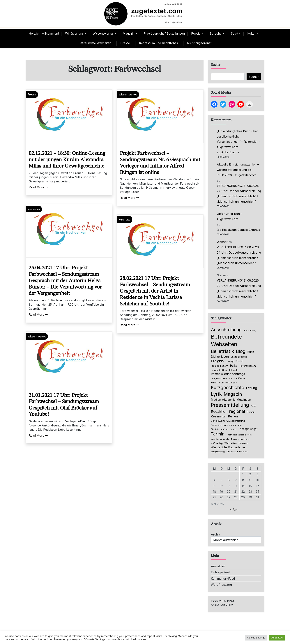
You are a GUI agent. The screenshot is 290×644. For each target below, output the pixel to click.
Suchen (254, 77)
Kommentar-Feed (223, 579)
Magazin (129, 33)
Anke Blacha (230, 152)
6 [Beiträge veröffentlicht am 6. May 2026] (229, 480)
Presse (125, 43)
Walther (222, 242)
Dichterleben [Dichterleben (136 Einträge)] (220, 357)
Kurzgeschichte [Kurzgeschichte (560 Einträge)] (228, 387)
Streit (234, 33)
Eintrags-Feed (220, 572)
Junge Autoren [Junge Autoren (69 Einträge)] (219, 378)
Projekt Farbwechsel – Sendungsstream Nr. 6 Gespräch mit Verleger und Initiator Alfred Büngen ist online (160, 163)
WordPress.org (221, 585)
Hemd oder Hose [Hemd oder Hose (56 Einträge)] (219, 370)
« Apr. (234, 509)
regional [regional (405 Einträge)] (237, 411)
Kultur (252, 33)
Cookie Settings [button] (256, 638)
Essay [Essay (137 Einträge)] (230, 361)
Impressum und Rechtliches (159, 43)
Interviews (34, 209)
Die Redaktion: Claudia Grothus (238, 230)
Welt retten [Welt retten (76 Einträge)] (231, 443)
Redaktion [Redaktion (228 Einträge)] (219, 412)
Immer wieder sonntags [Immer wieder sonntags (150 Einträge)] (228, 374)
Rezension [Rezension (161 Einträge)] (219, 416)
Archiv (215, 534)
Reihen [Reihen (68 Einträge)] (251, 412)
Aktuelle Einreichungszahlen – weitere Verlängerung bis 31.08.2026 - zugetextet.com (238, 170)
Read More (38, 187)
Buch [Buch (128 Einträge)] (251, 352)
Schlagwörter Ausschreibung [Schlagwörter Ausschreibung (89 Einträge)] (228, 421)
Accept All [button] (277, 638)
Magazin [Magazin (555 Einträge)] (233, 394)
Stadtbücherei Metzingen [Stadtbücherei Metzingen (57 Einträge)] (224, 429)
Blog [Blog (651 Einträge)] (241, 351)
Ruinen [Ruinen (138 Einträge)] (233, 416)
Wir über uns (74, 33)
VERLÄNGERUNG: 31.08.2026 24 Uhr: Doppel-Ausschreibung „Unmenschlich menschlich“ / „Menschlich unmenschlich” (239, 194)
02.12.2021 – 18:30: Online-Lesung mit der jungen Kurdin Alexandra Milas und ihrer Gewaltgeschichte (67, 160)
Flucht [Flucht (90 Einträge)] (239, 361)
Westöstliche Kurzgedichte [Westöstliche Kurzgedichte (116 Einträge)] (228, 447)
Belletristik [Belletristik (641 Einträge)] (222, 351)
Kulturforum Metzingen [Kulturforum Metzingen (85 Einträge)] (224, 383)
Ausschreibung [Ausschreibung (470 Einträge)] (226, 330)
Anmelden (218, 566)
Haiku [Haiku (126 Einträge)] (234, 366)
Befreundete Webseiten (95, 43)
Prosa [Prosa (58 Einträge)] (254, 406)
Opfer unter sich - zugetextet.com (229, 216)
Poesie (196, 33)
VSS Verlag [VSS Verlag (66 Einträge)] (217, 443)
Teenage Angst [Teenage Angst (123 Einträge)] (248, 429)
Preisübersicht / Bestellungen (164, 33)
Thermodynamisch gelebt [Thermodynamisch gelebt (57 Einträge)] (239, 435)
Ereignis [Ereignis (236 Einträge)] (217, 361)
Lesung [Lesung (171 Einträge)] (252, 388)
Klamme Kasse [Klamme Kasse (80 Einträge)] (237, 378)
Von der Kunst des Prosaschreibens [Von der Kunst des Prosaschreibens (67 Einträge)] (230, 439)
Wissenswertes (103, 33)
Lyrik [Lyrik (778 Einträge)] (216, 394)
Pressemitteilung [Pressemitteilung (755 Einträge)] (230, 405)
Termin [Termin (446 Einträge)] (218, 434)
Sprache (216, 33)
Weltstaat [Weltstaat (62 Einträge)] (243, 443)
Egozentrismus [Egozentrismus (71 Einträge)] (239, 357)
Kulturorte (125, 219)
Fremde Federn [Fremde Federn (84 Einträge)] (220, 366)
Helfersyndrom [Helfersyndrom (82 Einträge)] (247, 366)
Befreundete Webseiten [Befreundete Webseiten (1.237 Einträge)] (226, 340)
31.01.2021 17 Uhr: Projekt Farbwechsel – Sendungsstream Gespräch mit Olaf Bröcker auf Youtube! (64, 405)
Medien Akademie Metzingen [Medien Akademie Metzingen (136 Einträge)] (231, 400)
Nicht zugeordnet (199, 43)
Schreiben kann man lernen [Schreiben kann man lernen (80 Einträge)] (226, 425)
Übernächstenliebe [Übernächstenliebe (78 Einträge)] (237, 452)
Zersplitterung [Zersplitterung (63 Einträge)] (218, 452)
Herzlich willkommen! (44, 33)
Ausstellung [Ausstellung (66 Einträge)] (250, 330)
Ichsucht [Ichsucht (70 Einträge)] (234, 370)
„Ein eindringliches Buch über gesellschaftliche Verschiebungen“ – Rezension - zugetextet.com (239, 139)
